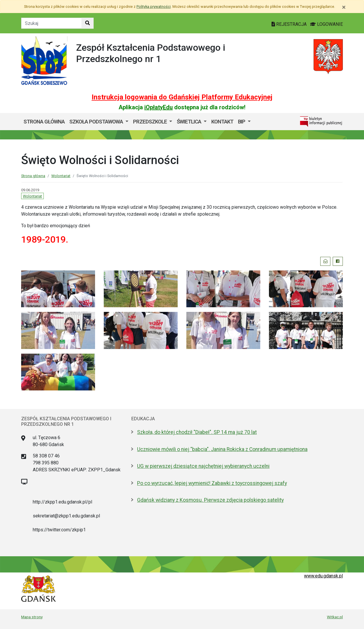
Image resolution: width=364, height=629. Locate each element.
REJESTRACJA (290, 24)
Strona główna (44, 122)
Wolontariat (61, 176)
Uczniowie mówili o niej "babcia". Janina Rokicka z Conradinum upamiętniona (222, 449)
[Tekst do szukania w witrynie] (51, 23)
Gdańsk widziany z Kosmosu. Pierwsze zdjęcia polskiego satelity (210, 500)
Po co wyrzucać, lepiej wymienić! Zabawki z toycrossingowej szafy (212, 483)
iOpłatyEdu (159, 107)
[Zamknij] (344, 7)
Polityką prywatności (154, 7)
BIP (242, 122)
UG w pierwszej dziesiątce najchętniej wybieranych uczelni (203, 466)
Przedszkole (151, 122)
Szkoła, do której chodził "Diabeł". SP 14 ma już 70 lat (197, 432)
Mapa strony (32, 617)
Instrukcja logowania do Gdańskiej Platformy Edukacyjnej (182, 97)
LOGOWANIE (326, 24)
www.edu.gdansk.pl (323, 576)
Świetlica (190, 122)
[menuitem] (99, 122)
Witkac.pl (335, 617)
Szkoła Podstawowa (97, 122)
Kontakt (222, 122)
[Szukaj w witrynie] (88, 23)
